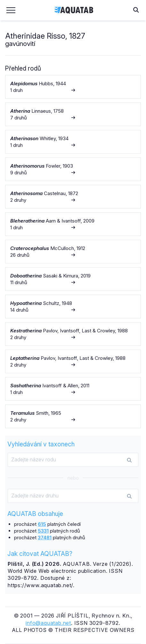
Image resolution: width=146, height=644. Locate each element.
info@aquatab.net (48, 623)
